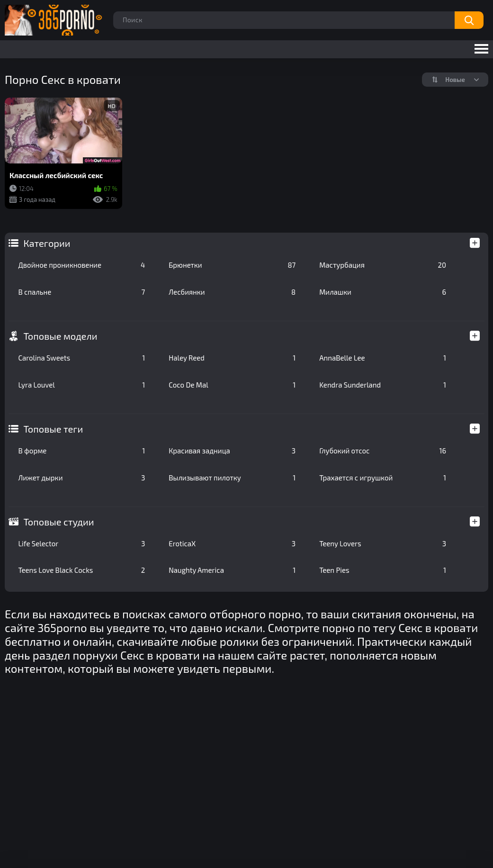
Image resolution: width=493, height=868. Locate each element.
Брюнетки (232, 265)
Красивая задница (232, 451)
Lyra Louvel (81, 385)
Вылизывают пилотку (232, 478)
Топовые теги (53, 429)
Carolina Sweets (81, 358)
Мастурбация (383, 265)
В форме (81, 451)
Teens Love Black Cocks (81, 570)
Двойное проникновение (81, 265)
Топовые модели (60, 336)
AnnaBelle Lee (383, 358)
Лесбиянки (232, 292)
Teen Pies (383, 570)
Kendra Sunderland (383, 385)
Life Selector (81, 543)
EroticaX (232, 543)
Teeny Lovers (383, 543)
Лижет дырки (81, 478)
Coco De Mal (232, 385)
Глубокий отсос (383, 451)
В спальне (81, 292)
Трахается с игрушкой (383, 478)
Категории (47, 243)
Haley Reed (232, 358)
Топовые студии (58, 522)
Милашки (383, 292)
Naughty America (232, 570)
